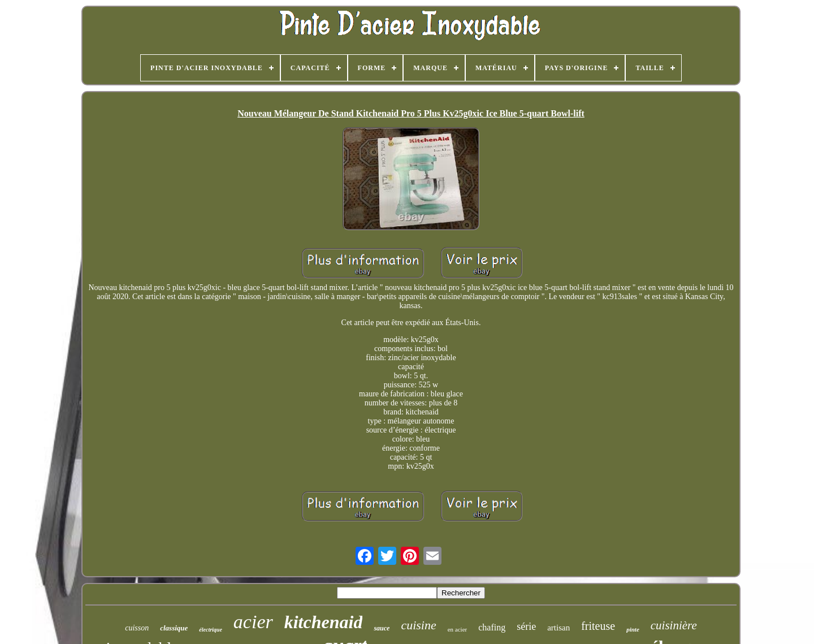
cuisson (137, 628)
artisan (558, 628)
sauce (382, 628)
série (526, 626)
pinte (633, 629)
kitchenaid (324, 622)
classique (174, 628)
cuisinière (674, 625)
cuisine (418, 625)
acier (253, 622)
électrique (211, 630)
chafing (492, 627)
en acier (458, 629)
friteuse (598, 626)
